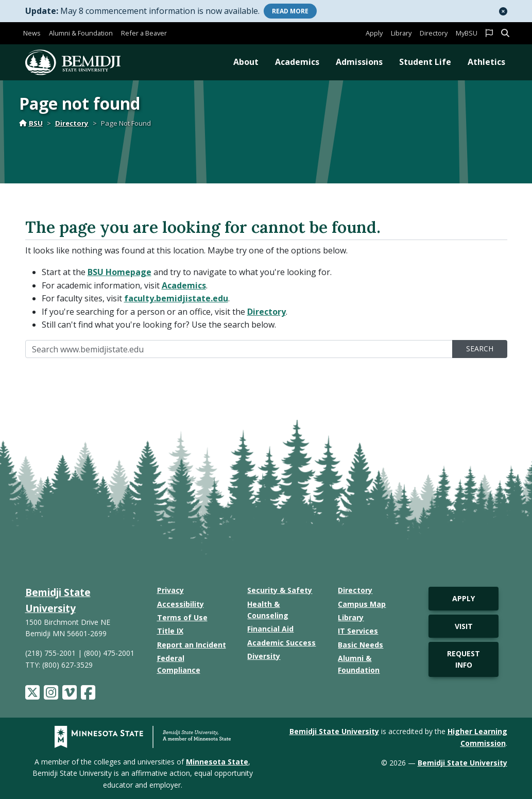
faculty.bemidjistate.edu (176, 298)
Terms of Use (182, 617)
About (246, 62)
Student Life (425, 62)
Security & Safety (280, 590)
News (32, 33)
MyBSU (467, 33)
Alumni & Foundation (81, 33)
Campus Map (362, 604)
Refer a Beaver (144, 33)
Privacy (170, 590)
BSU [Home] (31, 123)
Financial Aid (270, 629)
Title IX (170, 631)
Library (401, 33)
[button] (503, 11)
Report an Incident (192, 645)
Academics (297, 62)
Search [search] (480, 348)
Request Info (464, 659)
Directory (434, 33)
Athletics (486, 62)
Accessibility (181, 604)
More (290, 11)
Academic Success (281, 643)
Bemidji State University (334, 731)
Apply (374, 33)
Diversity (264, 656)
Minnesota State (217, 762)
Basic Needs (361, 645)
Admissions (359, 62)
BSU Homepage (119, 272)
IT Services (358, 631)
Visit (464, 626)
